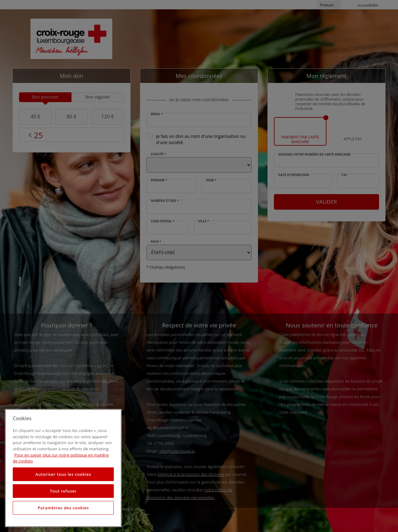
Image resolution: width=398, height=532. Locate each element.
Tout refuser (63, 491)
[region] (63, 468)
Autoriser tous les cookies (63, 474)
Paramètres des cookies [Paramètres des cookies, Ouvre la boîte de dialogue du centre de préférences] (63, 508)
